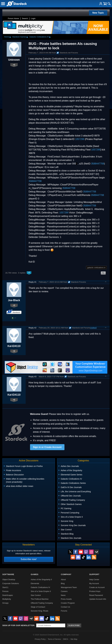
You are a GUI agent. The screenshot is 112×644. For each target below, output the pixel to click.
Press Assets (66, 599)
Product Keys (95, 591)
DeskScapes (8, 595)
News (63, 595)
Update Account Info (98, 599)
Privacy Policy (40, 639)
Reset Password (96, 595)
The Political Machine (40, 599)
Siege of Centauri (38, 607)
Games (35, 574)
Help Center (94, 579)
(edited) (93, 328)
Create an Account (97, 587)
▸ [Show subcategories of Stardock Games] (27, 37)
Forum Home (13, 18)
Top (106, 282)
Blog (63, 583)
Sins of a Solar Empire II (41, 591)
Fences (5, 591)
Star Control (36, 595)
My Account (94, 583)
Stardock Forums (77, 282)
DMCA (66, 639)
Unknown (14, 60)
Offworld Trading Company (42, 603)
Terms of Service (54, 639)
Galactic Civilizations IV (39, 37)
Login (33, 18)
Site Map (74, 639)
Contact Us (65, 607)
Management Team (69, 587)
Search (25, 18)
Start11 (5, 587)
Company (66, 574)
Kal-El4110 (14, 346)
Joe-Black (14, 300)
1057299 (80, 139)
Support (94, 574)
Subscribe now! (29, 559)
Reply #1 (33, 282)
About (63, 579)
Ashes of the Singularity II (41, 579)
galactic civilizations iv (96, 268)
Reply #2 (33, 328)
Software (8, 574)
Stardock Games (19, 37)
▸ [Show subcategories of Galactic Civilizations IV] (50, 37)
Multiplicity (7, 599)
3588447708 (98, 164)
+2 (14, 65)
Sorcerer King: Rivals (40, 611)
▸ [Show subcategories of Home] (10, 37)
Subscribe (74, 625)
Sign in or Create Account (47, 447)
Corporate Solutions (11, 583)
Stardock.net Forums (67, 53)
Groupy (5, 603)
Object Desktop (9, 579)
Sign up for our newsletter (18, 625)
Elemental (35, 583)
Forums (64, 611)
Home (7, 37)
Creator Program (68, 603)
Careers (64, 591)
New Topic (98, 13)
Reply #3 (33, 377)
